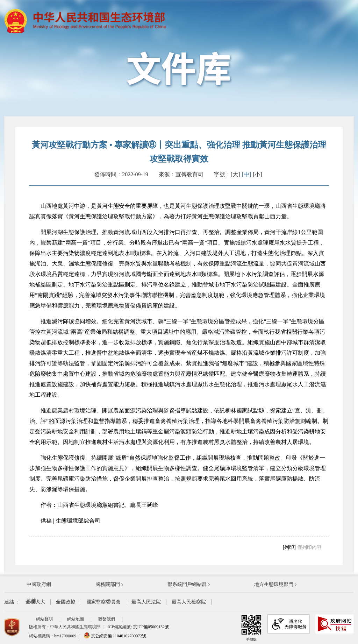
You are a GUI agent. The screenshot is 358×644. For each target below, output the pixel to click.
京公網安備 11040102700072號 (115, 636)
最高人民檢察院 (189, 602)
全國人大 (35, 602)
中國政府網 (39, 584)
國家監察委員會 (103, 602)
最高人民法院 (146, 602)
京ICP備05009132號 (151, 627)
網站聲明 (44, 619)
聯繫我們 (107, 619)
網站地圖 (76, 619)
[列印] (289, 547)
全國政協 (66, 602)
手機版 (251, 628)
